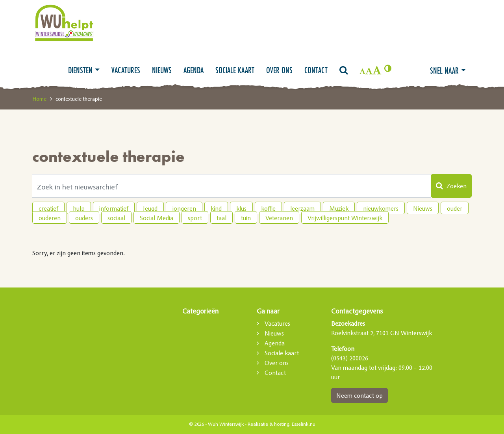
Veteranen (279, 218)
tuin (246, 218)
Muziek (339, 208)
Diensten (80, 70)
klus (241, 208)
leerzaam (302, 208)
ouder (455, 208)
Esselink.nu (304, 424)
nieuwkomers (381, 208)
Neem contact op (359, 395)
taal (221, 218)
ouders (84, 218)
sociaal (116, 218)
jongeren (184, 208)
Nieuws (162, 70)
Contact (316, 70)
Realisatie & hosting (269, 424)
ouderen (50, 218)
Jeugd (150, 208)
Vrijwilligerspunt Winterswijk (345, 218)
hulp (79, 208)
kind (216, 208)
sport (195, 218)
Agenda (194, 70)
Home (39, 99)
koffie (268, 208)
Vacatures (126, 70)
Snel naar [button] (444, 70)
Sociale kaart (235, 70)
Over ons (279, 70)
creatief (48, 208)
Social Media (157, 218)
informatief (114, 208)
